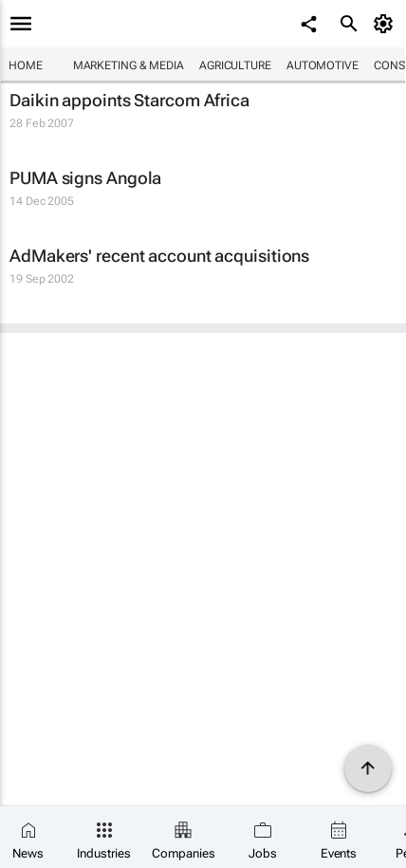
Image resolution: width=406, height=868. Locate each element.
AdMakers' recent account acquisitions (159, 256)
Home (26, 65)
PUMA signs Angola (85, 178)
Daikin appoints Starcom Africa (129, 100)
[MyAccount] (387, 24)
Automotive (323, 65)
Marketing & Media (129, 65)
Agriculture (235, 65)
